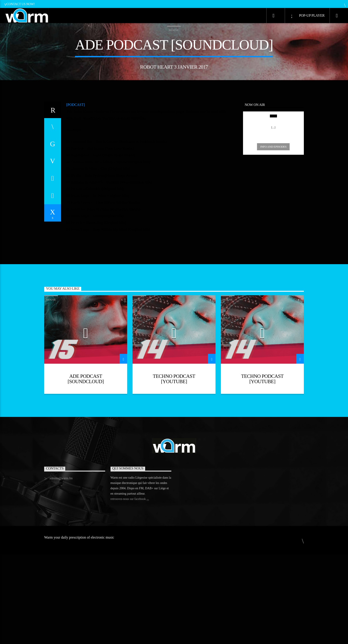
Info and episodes (273, 236)
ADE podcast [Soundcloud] (86, 469)
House (174, 75)
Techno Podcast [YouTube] (174, 469)
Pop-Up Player (308, 16)
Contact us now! (19, 4)
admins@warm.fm (61, 568)
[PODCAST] (76, 194)
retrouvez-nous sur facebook (130, 589)
